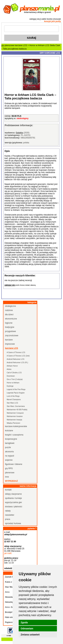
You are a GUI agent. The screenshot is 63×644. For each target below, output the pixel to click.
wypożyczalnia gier (14, 502)
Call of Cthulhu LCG (14, 373)
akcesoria (9, 452)
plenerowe (10, 473)
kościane (9, 431)
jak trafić (8, 553)
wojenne (9, 460)
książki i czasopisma (14, 435)
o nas (9, 636)
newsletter (10, 515)
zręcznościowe (12, 336)
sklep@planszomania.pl (16, 535)
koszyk (57, 19)
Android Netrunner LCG (16, 359)
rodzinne (9, 310)
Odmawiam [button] (27, 629)
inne (7, 477)
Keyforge (10, 386)
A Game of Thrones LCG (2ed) (18, 356)
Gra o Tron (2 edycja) (15, 379)
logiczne (9, 323)
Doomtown (11, 376)
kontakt (8, 490)
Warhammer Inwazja (14, 420)
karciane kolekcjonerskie (16, 426)
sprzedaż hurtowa (13, 523)
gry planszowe (8, 45)
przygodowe (10, 331)
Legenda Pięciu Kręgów (16, 393)
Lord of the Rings (13, 396)
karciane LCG (21, 45)
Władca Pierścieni (13, 423)
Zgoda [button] (24, 622)
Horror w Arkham (13, 383)
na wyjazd (9, 456)
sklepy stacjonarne (13, 494)
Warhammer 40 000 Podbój (17, 410)
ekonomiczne (11, 319)
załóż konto (47, 19)
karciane (9, 340)
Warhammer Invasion (15, 416)
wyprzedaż (11, 481)
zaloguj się (35, 19)
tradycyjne (10, 327)
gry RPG (9, 468)
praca (8, 519)
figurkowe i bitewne (14, 464)
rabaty (8, 511)
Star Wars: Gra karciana (16, 406)
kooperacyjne (11, 439)
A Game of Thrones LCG (16, 352)
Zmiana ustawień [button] (30, 635)
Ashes (9, 369)
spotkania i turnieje (13, 498)
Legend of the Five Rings (16, 389)
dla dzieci (9, 315)
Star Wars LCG (12, 403)
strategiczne (10, 306)
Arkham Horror (12, 366)
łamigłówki (10, 443)
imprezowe (10, 344)
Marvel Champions (14, 400)
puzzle (8, 447)
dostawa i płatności (14, 507)
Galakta (19, 133)
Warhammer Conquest (15, 413)
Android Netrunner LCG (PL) (17, 363)
